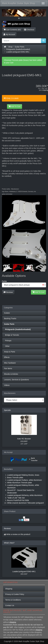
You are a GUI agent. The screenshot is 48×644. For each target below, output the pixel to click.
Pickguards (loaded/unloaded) (18, 49)
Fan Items (8, 368)
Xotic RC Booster (24, 439)
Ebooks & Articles (11, 374)
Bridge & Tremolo (12, 335)
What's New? (9, 543)
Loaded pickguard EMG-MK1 (18, 52)
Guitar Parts (20, 47)
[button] (5, 13)
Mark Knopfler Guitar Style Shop (19, 3)
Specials (7, 410)
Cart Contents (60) (12, 30)
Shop (10, 47)
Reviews (8, 292)
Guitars (7, 313)
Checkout (29, 30)
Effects (7, 357)
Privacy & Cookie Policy (15, 594)
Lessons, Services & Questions (17, 380)
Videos (7, 385)
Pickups (8, 341)
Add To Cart (15, 107)
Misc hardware (10, 363)
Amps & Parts (10, 352)
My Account (9, 34)
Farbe (4, 281)
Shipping (9, 589)
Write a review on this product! (18, 534)
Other (7, 346)
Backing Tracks (10, 319)
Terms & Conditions (13, 600)
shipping (45, 90)
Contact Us (10, 605)
